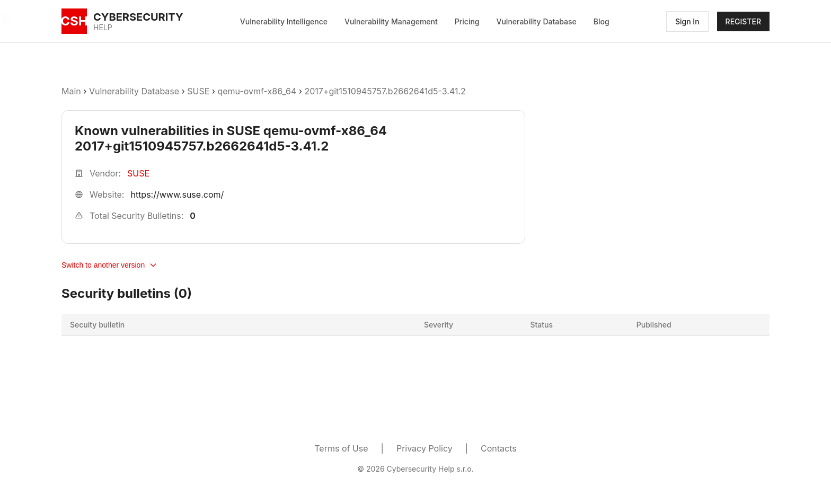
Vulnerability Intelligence (284, 21)
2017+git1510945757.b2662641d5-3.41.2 (385, 91)
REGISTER (743, 21)
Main (71, 91)
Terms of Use (341, 448)
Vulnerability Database (537, 21)
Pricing (467, 21)
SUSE (198, 91)
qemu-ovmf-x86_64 (257, 91)
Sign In (687, 21)
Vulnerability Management (391, 21)
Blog (602, 21)
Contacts (499, 448)
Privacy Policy (425, 448)
